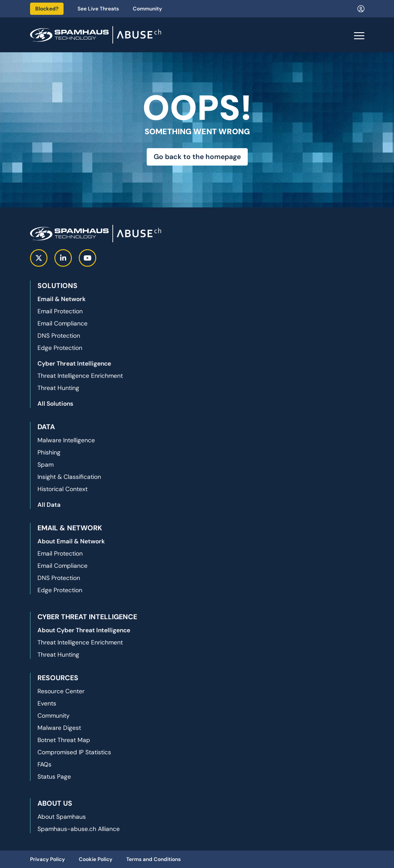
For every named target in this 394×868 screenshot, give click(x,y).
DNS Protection (59, 336)
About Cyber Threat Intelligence (84, 630)
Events (47, 703)
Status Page (54, 776)
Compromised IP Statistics (74, 752)
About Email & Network (71, 541)
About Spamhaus (62, 817)
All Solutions (55, 403)
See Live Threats (98, 9)
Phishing (49, 452)
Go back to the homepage (197, 157)
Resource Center (61, 691)
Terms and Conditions (153, 859)
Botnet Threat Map (64, 740)
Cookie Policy (96, 859)
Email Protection (60, 311)
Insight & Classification (69, 477)
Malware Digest (59, 728)
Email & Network (62, 299)
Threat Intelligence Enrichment (80, 376)
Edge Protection (60, 348)
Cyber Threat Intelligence (74, 363)
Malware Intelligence (66, 440)
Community (147, 9)
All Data (49, 505)
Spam (45, 465)
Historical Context (62, 489)
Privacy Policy (47, 859)
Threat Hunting (58, 388)
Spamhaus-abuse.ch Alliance (79, 829)
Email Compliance (62, 323)
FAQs (44, 764)
